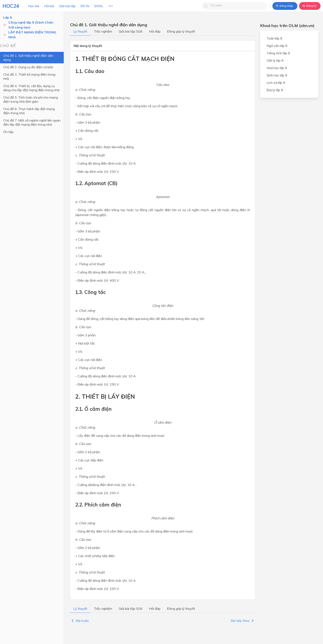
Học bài (34, 6)
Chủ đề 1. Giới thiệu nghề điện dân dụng (32, 56)
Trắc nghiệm (103, 31)
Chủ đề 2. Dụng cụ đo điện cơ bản (28, 63)
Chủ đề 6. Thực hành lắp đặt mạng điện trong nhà (33, 103)
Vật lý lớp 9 (275, 60)
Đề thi (85, 6)
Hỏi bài (49, 6)
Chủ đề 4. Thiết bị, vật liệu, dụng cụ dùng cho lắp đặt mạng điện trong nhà (31, 80)
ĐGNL (99, 6)
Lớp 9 (8, 17)
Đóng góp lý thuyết (181, 31)
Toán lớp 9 (274, 38)
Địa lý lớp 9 (275, 90)
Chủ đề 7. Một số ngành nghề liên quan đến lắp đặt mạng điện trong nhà (32, 114)
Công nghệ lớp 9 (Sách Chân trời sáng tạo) (34, 25)
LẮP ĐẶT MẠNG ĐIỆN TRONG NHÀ (32, 35)
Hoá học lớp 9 (277, 68)
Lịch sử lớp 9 (276, 83)
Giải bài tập (67, 6)
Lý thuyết (80, 31)
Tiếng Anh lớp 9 (278, 53)
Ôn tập (8, 124)
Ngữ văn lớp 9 (277, 46)
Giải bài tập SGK (131, 31)
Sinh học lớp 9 (277, 75)
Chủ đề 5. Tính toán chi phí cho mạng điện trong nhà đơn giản (31, 91)
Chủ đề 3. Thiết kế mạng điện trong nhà (32, 70)
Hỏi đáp (155, 31)
